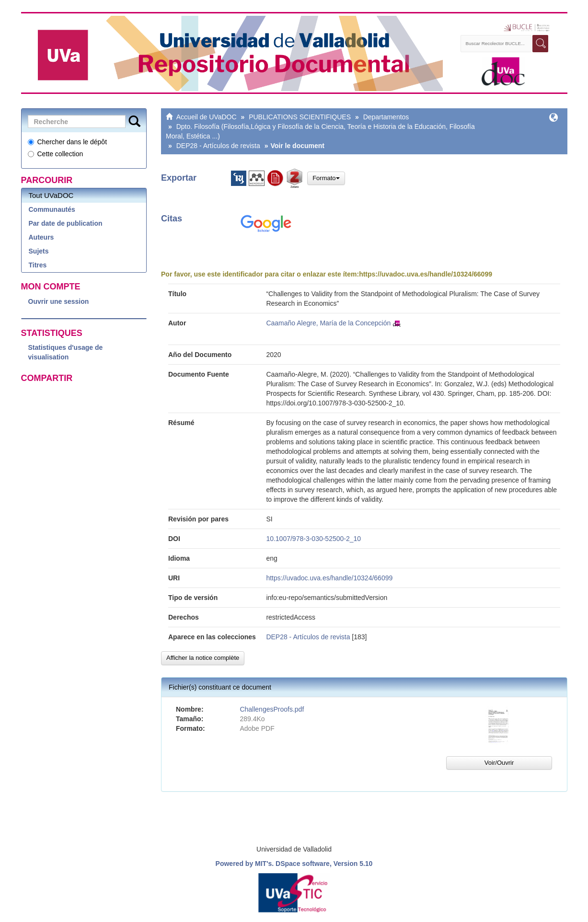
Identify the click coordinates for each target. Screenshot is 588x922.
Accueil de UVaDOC (207, 117)
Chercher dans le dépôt (68, 142)
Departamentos (386, 117)
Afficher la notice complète (203, 658)
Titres (38, 265)
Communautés (52, 209)
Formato (326, 178)
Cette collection (56, 154)
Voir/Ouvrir (499, 763)
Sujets (39, 251)
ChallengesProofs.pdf (272, 709)
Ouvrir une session (59, 301)
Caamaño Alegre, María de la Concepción (328, 323)
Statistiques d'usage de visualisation (66, 352)
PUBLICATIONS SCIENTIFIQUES (300, 117)
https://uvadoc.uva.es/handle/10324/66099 (426, 274)
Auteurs (41, 237)
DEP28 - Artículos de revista (218, 146)
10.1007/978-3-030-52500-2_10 (313, 539)
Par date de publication (66, 223)
